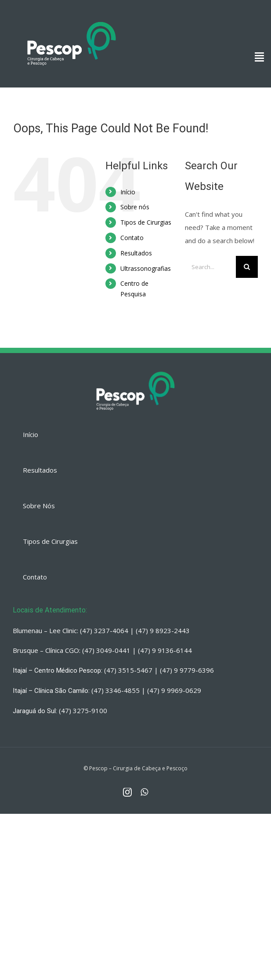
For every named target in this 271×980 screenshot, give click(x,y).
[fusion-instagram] (127, 792)
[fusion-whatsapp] (144, 792)
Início (128, 192)
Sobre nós (135, 207)
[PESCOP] (71, 20)
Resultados (136, 253)
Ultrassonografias (146, 268)
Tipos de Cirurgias (146, 222)
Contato (132, 238)
